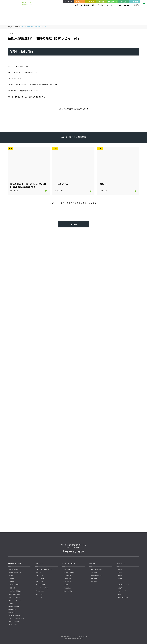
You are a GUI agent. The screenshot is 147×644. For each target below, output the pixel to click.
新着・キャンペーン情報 (98, 569)
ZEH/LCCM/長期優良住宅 (18, 590)
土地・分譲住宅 (68, 578)
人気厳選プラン (68, 575)
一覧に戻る (73, 223)
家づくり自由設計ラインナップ (45, 569)
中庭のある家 (40, 581)
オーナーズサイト (14, 624)
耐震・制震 (14, 587)
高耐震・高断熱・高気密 (16, 593)
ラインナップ (111, 5)
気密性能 (13, 581)
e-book (120, 581)
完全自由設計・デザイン (16, 572)
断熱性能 (13, 578)
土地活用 (123, 2)
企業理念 (12, 603)
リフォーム (80, 2)
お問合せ (137, 5)
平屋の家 (39, 572)
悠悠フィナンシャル (15, 621)
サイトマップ (122, 593)
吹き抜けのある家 (42, 584)
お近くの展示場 (68, 569)
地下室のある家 (41, 590)
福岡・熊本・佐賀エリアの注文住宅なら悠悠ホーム (74, 636)
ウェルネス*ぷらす (16, 584)
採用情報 (134, 2)
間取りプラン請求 (69, 590)
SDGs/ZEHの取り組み (15, 615)
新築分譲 (90, 2)
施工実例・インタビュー (70, 572)
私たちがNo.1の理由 (15, 569)
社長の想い (13, 612)
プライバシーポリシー (124, 590)
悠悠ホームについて (125, 5)
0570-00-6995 (75, 551)
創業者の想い (13, 609)
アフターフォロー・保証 (16, 600)
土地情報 (101, 2)
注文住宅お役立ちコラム (98, 575)
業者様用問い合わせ (124, 597)
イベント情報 (95, 572)
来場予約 (121, 575)
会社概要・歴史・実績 (15, 606)
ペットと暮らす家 (42, 578)
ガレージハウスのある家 (43, 587)
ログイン (121, 572)
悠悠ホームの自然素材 (16, 597)
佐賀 (81, 638)
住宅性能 (101, 5)
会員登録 (121, 569)
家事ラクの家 (40, 593)
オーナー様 (69, 2)
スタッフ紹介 (95, 581)
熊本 (78, 638)
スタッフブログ (16, 27)
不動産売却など (112, 2)
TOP (9, 27)
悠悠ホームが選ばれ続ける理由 (85, 5)
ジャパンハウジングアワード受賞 (19, 618)
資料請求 (121, 578)
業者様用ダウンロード (124, 584)
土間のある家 (40, 575)
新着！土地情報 (68, 581)
